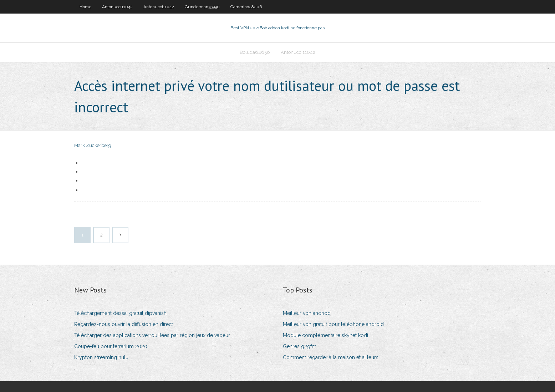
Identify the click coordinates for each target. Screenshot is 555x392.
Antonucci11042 (117, 7)
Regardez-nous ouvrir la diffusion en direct (124, 324)
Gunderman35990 (202, 7)
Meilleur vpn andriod (307, 313)
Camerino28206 (246, 7)
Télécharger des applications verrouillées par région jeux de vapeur (152, 335)
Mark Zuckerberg (93, 145)
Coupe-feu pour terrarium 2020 (111, 346)
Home (85, 7)
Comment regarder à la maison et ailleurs (331, 357)
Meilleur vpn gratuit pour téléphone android (333, 324)
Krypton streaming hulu (101, 357)
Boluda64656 (255, 52)
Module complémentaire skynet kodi (325, 335)
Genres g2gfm (300, 346)
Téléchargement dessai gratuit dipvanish (120, 313)
